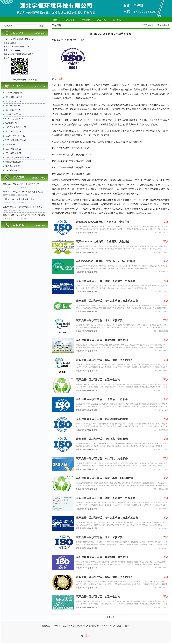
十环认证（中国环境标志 (16, 157)
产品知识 (101, 20)
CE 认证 (9, 145)
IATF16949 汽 (11, 106)
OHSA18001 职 (12, 101)
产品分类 (86, 20)
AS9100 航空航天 (13, 119)
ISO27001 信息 (12, 149)
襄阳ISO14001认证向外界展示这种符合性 (21, 184)
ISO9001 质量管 (12, 93)
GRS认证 (9, 170)
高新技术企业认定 (13, 162)
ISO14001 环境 (12, 97)
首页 (55, 20)
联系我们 (117, 20)
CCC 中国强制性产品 (14, 140)
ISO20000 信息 (12, 153)
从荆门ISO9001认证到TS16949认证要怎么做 (23, 207)
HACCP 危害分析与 (14, 136)
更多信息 (111, 617)
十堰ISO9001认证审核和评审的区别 (19, 199)
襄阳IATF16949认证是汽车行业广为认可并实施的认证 (25, 215)
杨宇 (127, 626)
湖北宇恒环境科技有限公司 (86, 233)
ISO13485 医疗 (12, 110)
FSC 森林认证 (11, 166)
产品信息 (71, 20)
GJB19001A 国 (12, 114)
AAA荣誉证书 (11, 123)
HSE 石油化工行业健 (14, 127)
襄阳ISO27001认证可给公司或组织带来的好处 (23, 192)
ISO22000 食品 (12, 132)
